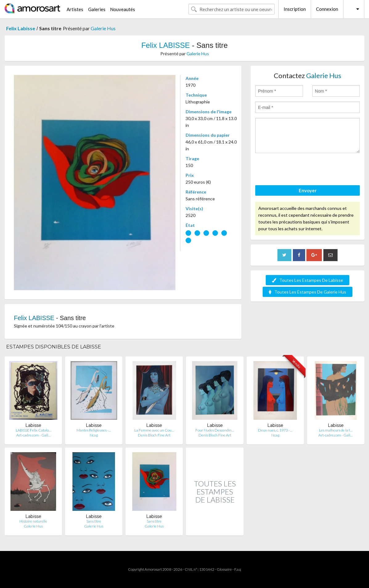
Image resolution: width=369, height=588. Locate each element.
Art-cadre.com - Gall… (33, 435)
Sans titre (94, 521)
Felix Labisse (21, 28)
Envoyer (308, 190)
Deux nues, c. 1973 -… (275, 430)
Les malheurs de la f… (336, 430)
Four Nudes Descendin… (215, 430)
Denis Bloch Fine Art (154, 435)
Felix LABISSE (165, 45)
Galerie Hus (103, 28)
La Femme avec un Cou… (154, 430)
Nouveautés (123, 9)
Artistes (75, 9)
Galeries (97, 9)
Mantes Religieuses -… (94, 430)
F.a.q (238, 569)
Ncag (94, 435)
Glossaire (224, 569)
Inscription (295, 9)
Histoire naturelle (33, 521)
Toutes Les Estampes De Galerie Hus (307, 292)
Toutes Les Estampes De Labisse (307, 280)
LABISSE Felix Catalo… (33, 430)
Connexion (327, 9)
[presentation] (302, 170)
